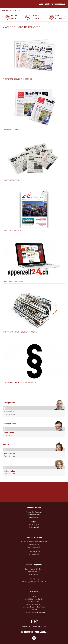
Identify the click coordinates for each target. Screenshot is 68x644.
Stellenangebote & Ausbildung (34, 612)
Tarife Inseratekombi (13, 180)
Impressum (26, 627)
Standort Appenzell (34, 537)
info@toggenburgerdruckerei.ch (34, 582)
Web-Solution (60, 17)
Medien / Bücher (34, 602)
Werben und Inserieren (34, 604)
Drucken (34, 597)
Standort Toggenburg (34, 565)
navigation (4, 4)
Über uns (34, 610)
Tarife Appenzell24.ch (13, 281)
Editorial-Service (37, 17)
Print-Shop (14, 17)
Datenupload (34, 527)
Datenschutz (36, 627)
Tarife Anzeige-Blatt (12, 130)
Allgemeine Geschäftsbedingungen (20, 383)
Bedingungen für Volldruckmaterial (20, 332)
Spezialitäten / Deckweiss (34, 599)
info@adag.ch (34, 525)
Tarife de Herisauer (12, 231)
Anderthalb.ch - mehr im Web (34, 607)
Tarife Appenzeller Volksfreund (18, 79)
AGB (44, 627)
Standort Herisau (34, 508)
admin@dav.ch (34, 554)
